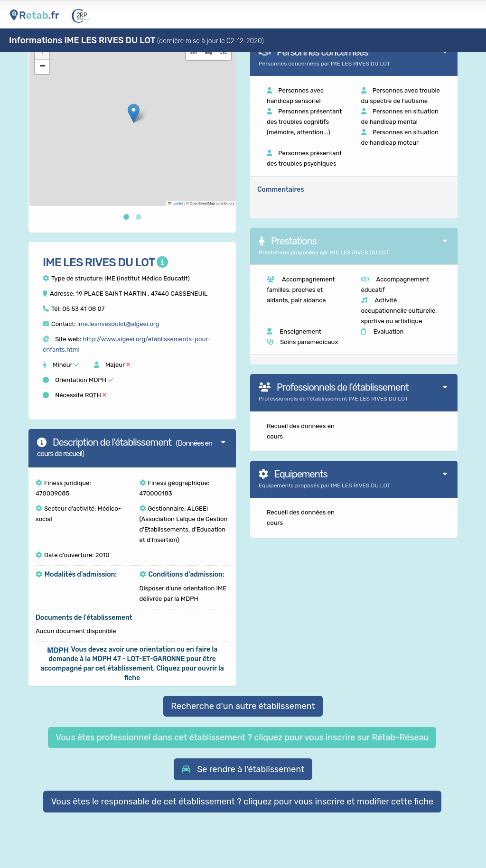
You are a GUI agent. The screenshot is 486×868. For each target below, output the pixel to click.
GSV (194, 52)
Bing (209, 52)
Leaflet (176, 203)
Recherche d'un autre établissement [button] (243, 706)
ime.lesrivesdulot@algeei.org (118, 324)
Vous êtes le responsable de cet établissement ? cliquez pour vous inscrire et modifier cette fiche (243, 802)
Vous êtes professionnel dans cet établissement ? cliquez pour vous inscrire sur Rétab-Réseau (242, 737)
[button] (134, 113)
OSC (224, 52)
